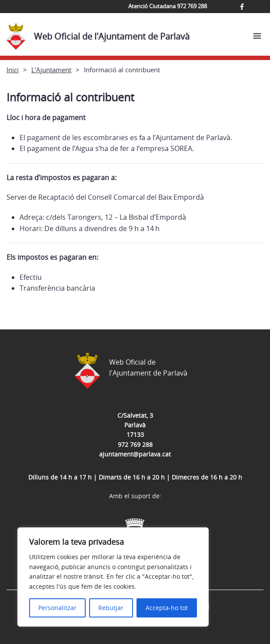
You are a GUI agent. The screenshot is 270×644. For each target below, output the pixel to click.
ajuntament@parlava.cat (135, 454)
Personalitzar (57, 608)
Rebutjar (111, 608)
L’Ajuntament (51, 70)
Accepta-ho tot (167, 608)
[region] (113, 577)
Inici (13, 70)
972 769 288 (135, 444)
